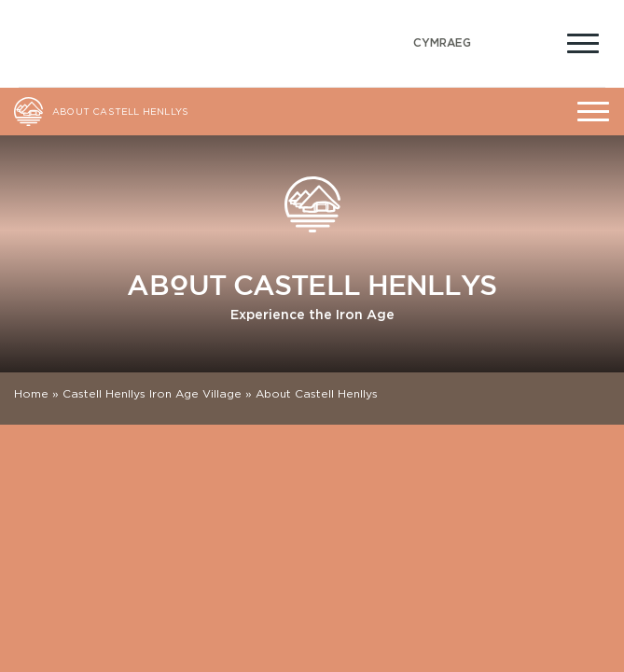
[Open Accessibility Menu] (538, 41)
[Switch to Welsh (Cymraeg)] (442, 43)
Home (31, 393)
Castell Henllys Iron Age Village (152, 393)
